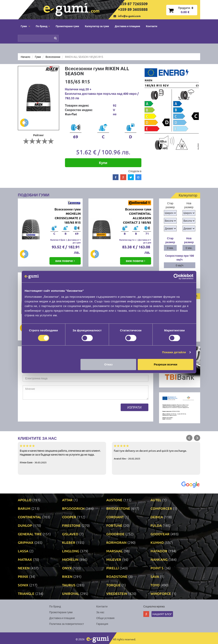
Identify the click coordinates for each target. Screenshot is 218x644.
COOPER (69, 517)
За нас (100, 612)
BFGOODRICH (73, 508)
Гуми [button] (25, 26)
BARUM (24, 508)
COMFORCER (161, 508)
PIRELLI (112, 568)
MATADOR (159, 551)
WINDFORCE (161, 593)
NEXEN (24, 568)
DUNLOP (25, 525)
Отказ (109, 364)
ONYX (67, 568)
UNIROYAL (71, 593)
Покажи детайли (174, 352)
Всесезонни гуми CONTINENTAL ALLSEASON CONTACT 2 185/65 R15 (137, 218)
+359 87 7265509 (133, 4)
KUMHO (157, 542)
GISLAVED (70, 534)
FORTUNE (114, 525)
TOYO (155, 585)
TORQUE (113, 585)
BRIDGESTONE (118, 508)
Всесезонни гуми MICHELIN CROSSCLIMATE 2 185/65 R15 (67, 216)
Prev (189, 438)
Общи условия (105, 618)
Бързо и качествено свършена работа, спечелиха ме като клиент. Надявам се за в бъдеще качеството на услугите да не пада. (62, 454)
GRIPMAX (26, 542)
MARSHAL (115, 551)
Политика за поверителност (67, 624)
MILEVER (114, 559)
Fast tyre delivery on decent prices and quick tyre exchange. (156, 452)
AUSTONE (114, 500)
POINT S (157, 568)
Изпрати (135, 407)
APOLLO (25, 500)
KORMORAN (116, 542)
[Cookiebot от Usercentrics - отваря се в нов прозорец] (176, 277)
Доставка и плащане (128, 26)
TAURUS (69, 585)
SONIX (23, 585)
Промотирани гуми (67, 26)
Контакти (152, 26)
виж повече (65, 261)
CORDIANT (115, 517)
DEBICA (157, 517)
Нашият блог (162, 614)
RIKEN (67, 576)
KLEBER (69, 542)
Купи (103, 163)
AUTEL (156, 500)
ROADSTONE (117, 576)
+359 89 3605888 (133, 9)
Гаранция (102, 624)
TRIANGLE (26, 593)
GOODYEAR (160, 534)
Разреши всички (166, 364)
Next (197, 438)
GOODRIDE (115, 534)
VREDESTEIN (117, 593)
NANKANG (159, 559)
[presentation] (52, 411)
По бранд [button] (43, 26)
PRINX (23, 576)
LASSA (23, 551)
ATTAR (67, 500)
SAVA (155, 576)
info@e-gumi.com (129, 16)
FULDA (156, 525)
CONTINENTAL (30, 517)
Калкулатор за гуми (97, 26)
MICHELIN (70, 559)
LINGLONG (71, 551)
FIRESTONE (71, 525)
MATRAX (25, 559)
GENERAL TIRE (30, 534)
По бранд (55, 606)
